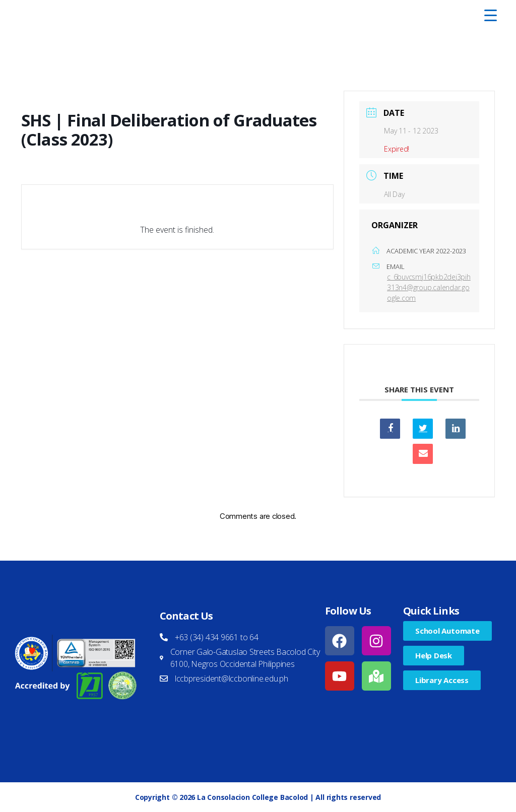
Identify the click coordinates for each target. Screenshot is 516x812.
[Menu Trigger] (490, 15)
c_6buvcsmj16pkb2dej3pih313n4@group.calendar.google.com (429, 287)
